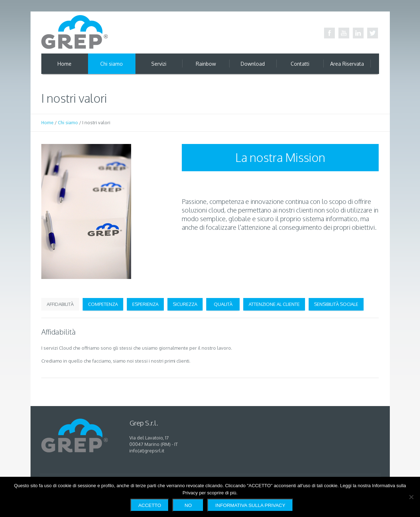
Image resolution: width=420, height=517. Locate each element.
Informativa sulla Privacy (250, 505)
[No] (411, 497)
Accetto (150, 505)
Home (47, 123)
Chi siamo (68, 123)
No (188, 505)
